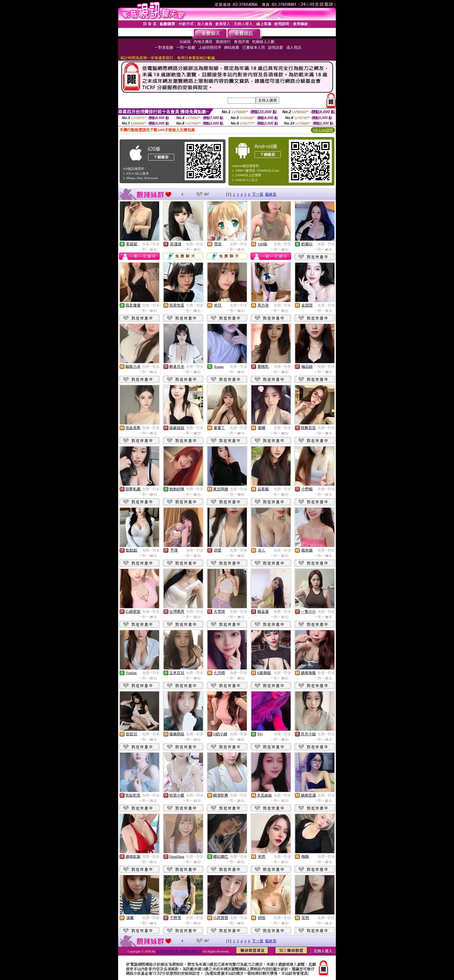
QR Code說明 (323, 130)
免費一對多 (151, 244)
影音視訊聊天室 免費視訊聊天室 (179, 951)
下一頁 (258, 194)
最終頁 (271, 194)
